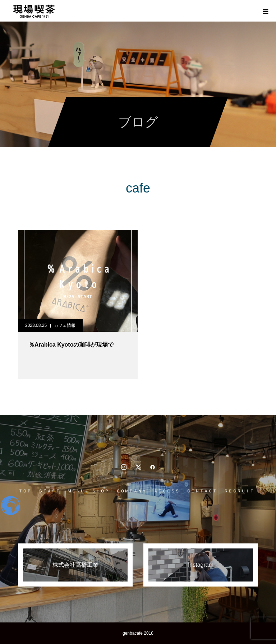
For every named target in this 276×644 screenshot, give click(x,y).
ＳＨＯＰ (100, 491)
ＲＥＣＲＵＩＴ (239, 491)
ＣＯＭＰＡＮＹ (131, 491)
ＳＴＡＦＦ (49, 491)
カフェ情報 (65, 325)
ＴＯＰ (25, 491)
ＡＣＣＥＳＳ (166, 491)
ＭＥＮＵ (76, 491)
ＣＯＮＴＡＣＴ (202, 491)
